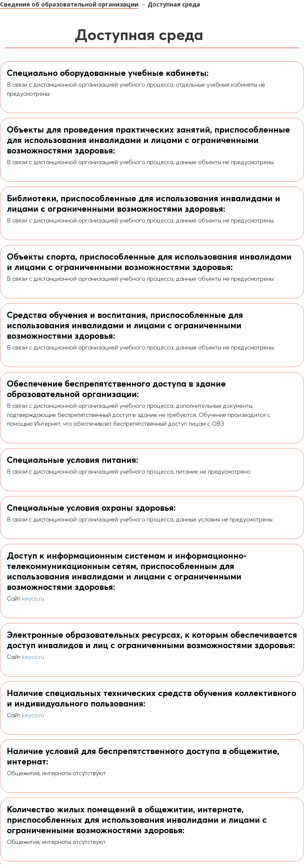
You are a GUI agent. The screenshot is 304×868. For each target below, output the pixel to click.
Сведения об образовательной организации (69, 4)
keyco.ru (33, 598)
